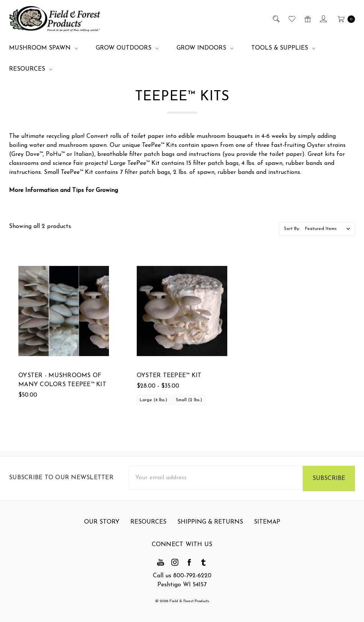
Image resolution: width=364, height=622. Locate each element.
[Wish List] (291, 19)
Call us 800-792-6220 (182, 576)
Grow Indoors (205, 48)
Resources (31, 69)
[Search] (276, 19)
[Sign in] (323, 19)
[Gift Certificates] (307, 19)
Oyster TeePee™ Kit (169, 376)
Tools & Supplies (283, 48)
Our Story (102, 526)
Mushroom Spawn (43, 48)
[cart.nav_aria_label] (344, 19)
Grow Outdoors (127, 48)
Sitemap (267, 526)
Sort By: (292, 229)
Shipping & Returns (210, 526)
